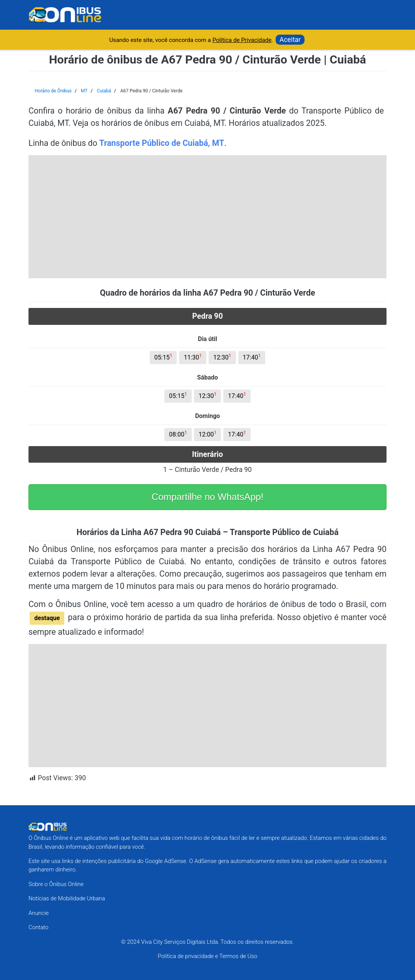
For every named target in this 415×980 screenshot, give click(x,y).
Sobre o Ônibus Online (56, 884)
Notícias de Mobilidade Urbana (67, 898)
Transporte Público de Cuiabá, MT (162, 143)
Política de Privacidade (242, 40)
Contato (38, 927)
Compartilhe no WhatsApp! (208, 497)
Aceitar (290, 40)
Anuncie (38, 913)
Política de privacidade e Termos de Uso (208, 956)
